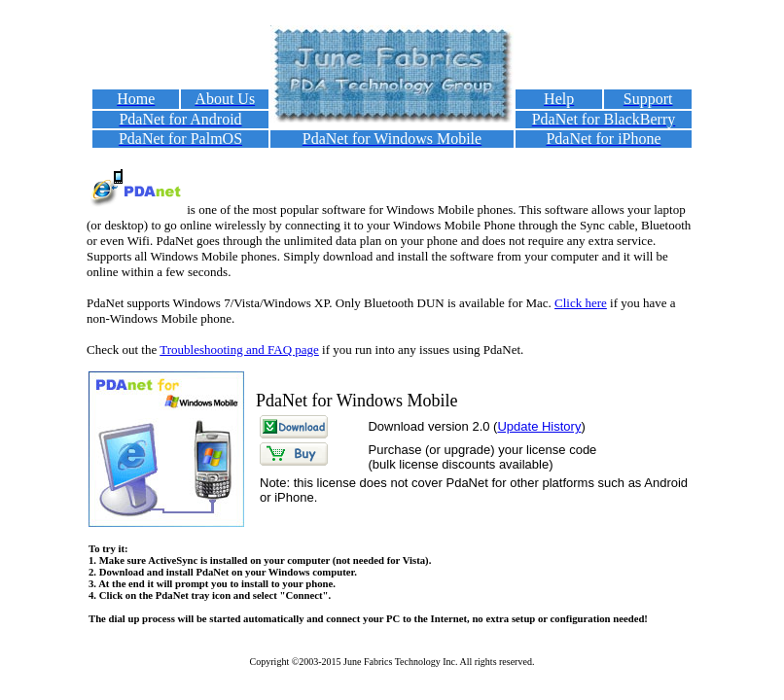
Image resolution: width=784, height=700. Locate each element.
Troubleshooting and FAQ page (239, 350)
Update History (539, 426)
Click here (581, 303)
